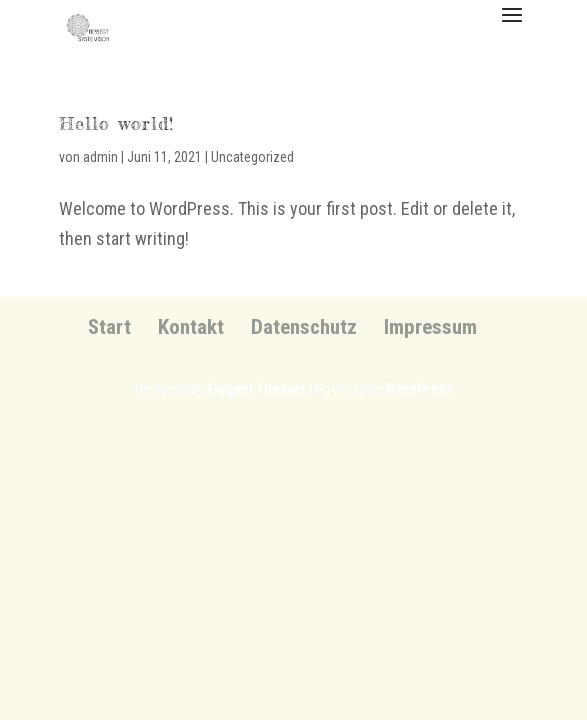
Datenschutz (304, 327)
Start (109, 327)
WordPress (418, 389)
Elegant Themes (256, 389)
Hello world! (116, 123)
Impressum (430, 327)
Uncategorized (252, 157)
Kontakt (191, 327)
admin (100, 157)
